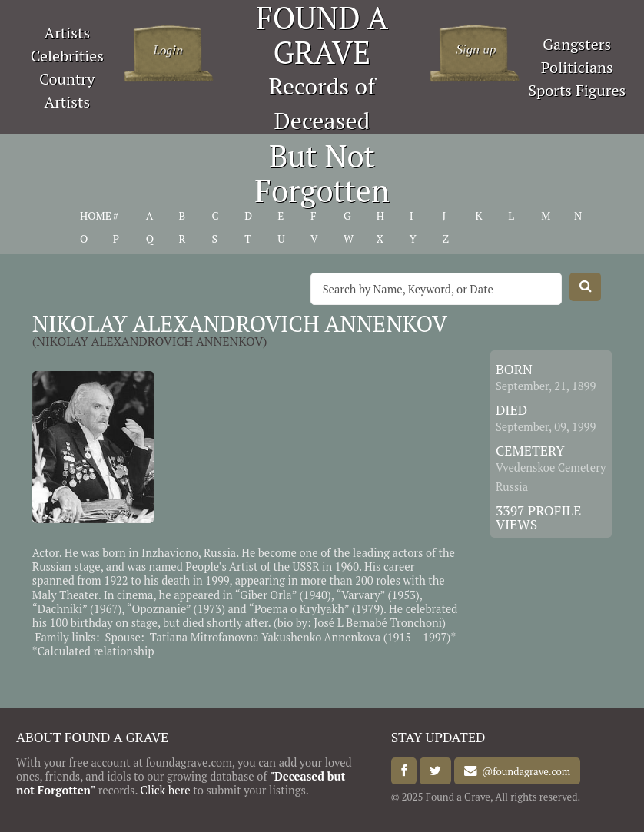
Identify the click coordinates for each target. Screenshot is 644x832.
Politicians (577, 67)
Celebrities (67, 56)
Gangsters (577, 44)
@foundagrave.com (524, 771)
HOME (96, 216)
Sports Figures (577, 90)
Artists (68, 33)
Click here (166, 790)
